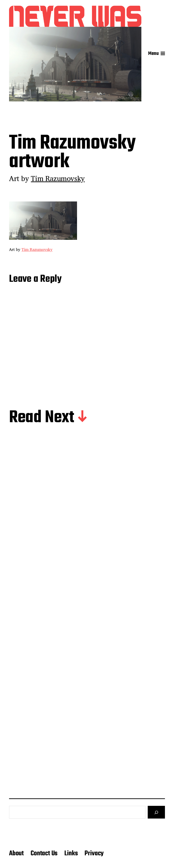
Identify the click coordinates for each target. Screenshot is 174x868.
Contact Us (44, 853)
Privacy (94, 853)
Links (71, 853)
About (16, 853)
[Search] (156, 812)
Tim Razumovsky (58, 178)
